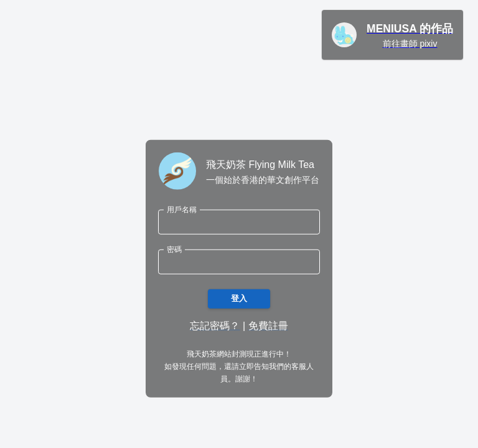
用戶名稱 (182, 209)
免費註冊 (268, 326)
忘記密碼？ (215, 326)
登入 (239, 299)
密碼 (174, 249)
